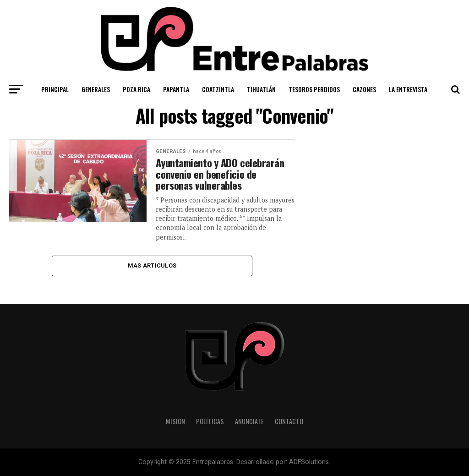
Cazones (364, 89)
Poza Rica (136, 89)
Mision (175, 421)
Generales (96, 89)
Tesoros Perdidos (314, 89)
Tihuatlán (261, 89)
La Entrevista (408, 89)
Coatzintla (218, 89)
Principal (55, 89)
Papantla (176, 89)
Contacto (289, 421)
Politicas (210, 421)
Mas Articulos (152, 265)
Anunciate (249, 421)
